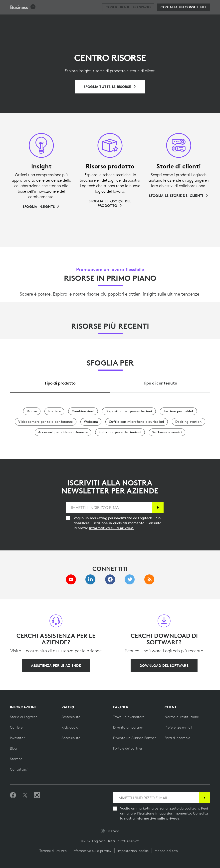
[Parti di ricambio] (177, 738)
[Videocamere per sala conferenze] (45, 422)
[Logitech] (36, 6)
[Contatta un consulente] (184, 20)
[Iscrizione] (158, 507)
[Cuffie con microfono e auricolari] (137, 422)
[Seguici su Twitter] (25, 795)
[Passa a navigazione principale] (214, 6)
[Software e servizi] (167, 432)
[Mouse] (32, 411)
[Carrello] (200, 6)
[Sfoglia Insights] (41, 207)
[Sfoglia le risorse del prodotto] (110, 203)
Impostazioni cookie (133, 851)
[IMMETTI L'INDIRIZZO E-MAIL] (109, 507)
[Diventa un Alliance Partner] (134, 738)
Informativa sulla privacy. (111, 528)
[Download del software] (164, 666)
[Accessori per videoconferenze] (63, 432)
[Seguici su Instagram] (37, 795)
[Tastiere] (54, 411)
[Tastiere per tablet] (178, 411)
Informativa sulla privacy (157, 818)
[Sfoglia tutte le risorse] (110, 87)
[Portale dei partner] (128, 748)
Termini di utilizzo (53, 851)
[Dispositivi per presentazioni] (129, 411)
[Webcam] (91, 422)
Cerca (185, 6)
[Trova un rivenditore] (129, 717)
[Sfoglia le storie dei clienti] (179, 196)
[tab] (60, 382)
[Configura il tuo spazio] (128, 20)
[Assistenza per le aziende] (56, 666)
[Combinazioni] (83, 411)
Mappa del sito (166, 851)
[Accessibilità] (71, 738)
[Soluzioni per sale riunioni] (120, 432)
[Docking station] (189, 422)
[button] (23, 20)
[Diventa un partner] (128, 727)
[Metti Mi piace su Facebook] (13, 795)
